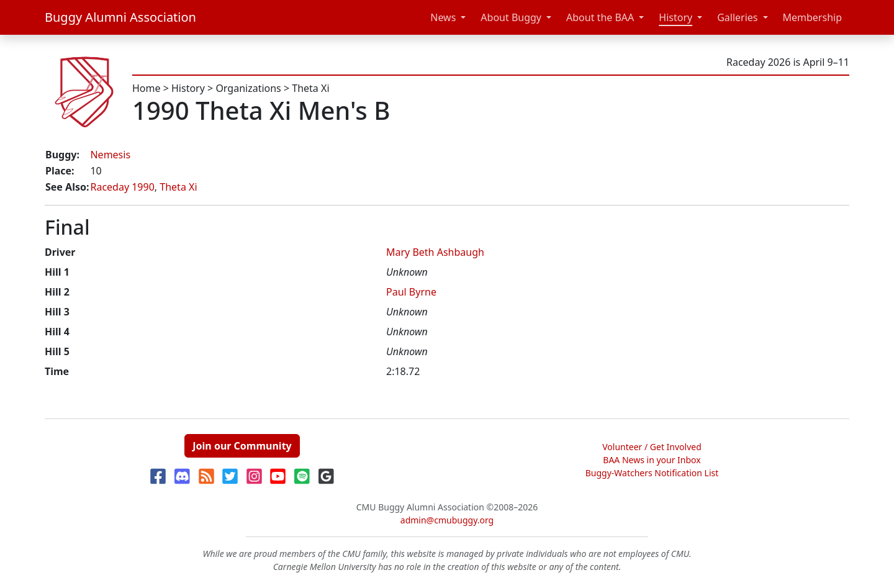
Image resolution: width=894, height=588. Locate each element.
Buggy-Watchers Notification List (652, 473)
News (443, 17)
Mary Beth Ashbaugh (435, 252)
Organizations (248, 88)
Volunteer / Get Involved (652, 447)
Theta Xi (310, 88)
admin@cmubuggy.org (447, 520)
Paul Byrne (411, 292)
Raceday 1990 (122, 187)
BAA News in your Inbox (652, 460)
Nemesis (110, 155)
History (675, 17)
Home (147, 88)
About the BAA (600, 17)
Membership (813, 17)
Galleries (737, 17)
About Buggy (511, 17)
